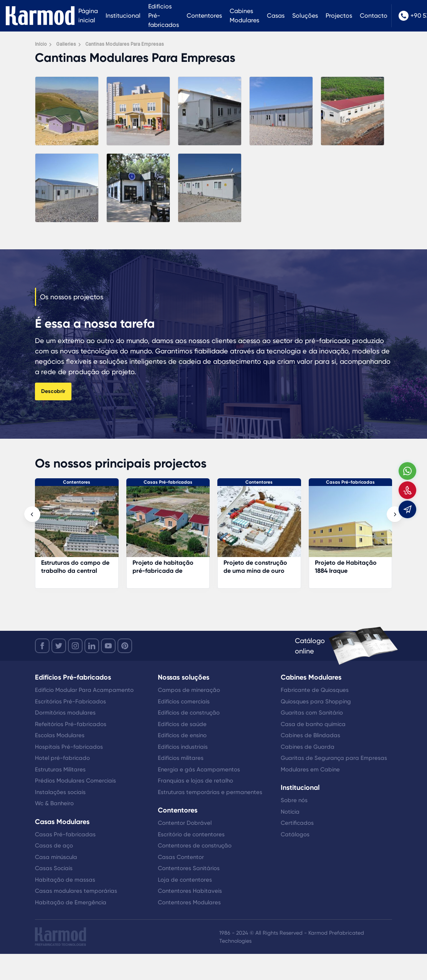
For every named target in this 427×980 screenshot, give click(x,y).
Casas (276, 16)
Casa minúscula (56, 857)
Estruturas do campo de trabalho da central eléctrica (75, 571)
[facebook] (42, 646)
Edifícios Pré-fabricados (164, 16)
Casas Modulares (62, 822)
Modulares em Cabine (310, 769)
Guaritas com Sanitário (312, 713)
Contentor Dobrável (185, 823)
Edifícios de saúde (182, 724)
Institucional (123, 16)
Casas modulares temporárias (76, 891)
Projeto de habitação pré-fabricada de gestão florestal (163, 571)
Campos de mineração (189, 690)
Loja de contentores (185, 880)
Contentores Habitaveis (190, 891)
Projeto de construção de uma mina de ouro (255, 567)
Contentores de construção (195, 846)
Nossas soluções (184, 677)
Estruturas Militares (60, 769)
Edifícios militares (181, 758)
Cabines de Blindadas (310, 735)
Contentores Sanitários (189, 868)
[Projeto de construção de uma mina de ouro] (259, 525)
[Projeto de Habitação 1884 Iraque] (351, 525)
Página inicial (88, 16)
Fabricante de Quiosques (315, 690)
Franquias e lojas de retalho (195, 781)
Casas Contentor (181, 857)
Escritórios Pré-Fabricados (70, 701)
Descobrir (53, 391)
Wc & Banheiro (54, 803)
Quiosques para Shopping (316, 701)
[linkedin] (92, 646)
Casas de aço (54, 846)
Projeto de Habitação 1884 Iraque (346, 567)
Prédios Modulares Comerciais (75, 781)
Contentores (204, 16)
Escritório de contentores (191, 834)
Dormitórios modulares (65, 713)
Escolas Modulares (60, 735)
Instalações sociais (60, 792)
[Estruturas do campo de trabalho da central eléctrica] (77, 525)
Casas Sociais (54, 868)
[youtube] (108, 646)
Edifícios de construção (189, 713)
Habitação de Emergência (71, 902)
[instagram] (75, 646)
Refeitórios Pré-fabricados (71, 724)
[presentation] (32, 514)
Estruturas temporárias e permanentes (210, 792)
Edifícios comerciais (184, 701)
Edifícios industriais (183, 747)
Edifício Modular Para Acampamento (84, 690)
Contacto (374, 16)
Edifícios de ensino (182, 735)
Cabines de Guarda (308, 747)
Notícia (290, 812)
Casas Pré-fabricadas (168, 482)
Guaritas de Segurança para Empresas (334, 758)
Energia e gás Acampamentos (199, 769)
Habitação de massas (65, 880)
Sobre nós (294, 800)
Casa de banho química (313, 724)
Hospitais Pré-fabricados (69, 747)
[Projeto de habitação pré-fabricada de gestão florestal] (168, 525)
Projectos (339, 16)
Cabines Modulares (244, 16)
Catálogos (295, 834)
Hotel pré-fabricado (62, 758)
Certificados (297, 823)
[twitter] (59, 646)
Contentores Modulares (189, 902)
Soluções (305, 16)
